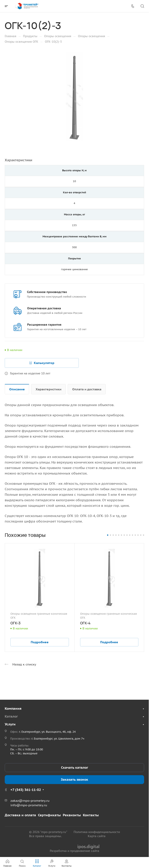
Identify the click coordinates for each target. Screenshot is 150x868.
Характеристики (49, 389)
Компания (13, 709)
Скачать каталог (75, 768)
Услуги (10, 724)
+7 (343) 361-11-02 (26, 790)
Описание (17, 389)
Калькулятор (44, 363)
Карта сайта (97, 836)
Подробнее (40, 642)
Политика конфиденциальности (97, 832)
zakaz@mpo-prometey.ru (30, 801)
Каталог (11, 716)
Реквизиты (72, 815)
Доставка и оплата (20, 815)
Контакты (91, 815)
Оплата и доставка (87, 389)
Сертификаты (49, 815)
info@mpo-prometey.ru (29, 805)
